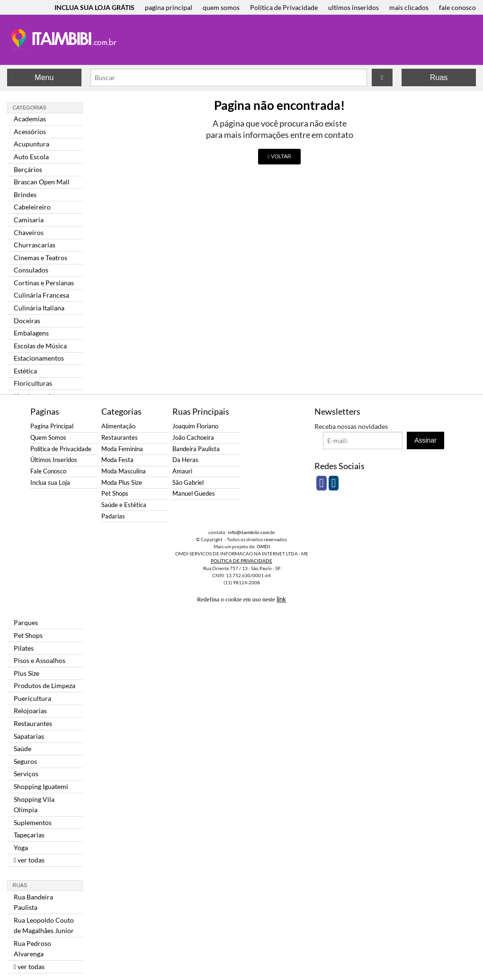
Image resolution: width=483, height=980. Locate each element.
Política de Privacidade (284, 7)
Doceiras (27, 321)
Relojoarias (30, 711)
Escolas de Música (40, 346)
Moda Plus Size (122, 483)
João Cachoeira (193, 438)
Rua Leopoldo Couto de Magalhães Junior (44, 925)
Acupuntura (31, 144)
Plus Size (27, 673)
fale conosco (457, 7)
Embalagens (31, 333)
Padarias (113, 516)
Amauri (182, 471)
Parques (26, 622)
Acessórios (30, 132)
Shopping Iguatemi (41, 786)
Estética (25, 371)
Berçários (28, 169)
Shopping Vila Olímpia (34, 804)
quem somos (221, 7)
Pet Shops (28, 635)
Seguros (25, 761)
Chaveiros (29, 232)
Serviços (26, 774)
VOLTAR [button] (279, 156)
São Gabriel (188, 483)
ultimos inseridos (353, 7)
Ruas (439, 77)
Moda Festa (117, 460)
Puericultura (32, 698)
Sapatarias (29, 736)
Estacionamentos (39, 358)
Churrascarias (35, 245)
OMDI (263, 546)
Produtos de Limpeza (45, 685)
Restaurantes (33, 723)
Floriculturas (33, 383)
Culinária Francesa (41, 295)
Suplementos (33, 822)
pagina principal (169, 7)
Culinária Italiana (39, 308)
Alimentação (118, 426)
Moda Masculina (124, 471)
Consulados (31, 270)
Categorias (30, 108)
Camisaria (29, 220)
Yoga (21, 848)
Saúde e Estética (124, 505)
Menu (44, 77)
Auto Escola (31, 157)
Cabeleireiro (32, 207)
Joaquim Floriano (195, 426)
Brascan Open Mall (42, 182)
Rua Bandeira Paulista (33, 902)
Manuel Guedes (194, 494)
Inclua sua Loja (50, 483)
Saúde (22, 749)
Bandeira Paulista (196, 449)
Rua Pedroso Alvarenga (32, 948)
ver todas (29, 860)
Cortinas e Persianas (44, 283)
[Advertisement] (298, 41)
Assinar (425, 440)
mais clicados (409, 7)
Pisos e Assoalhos (40, 660)
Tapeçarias (29, 835)
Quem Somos (48, 438)
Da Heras (185, 460)
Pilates (24, 648)
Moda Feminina (122, 449)
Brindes (25, 195)
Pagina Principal (52, 426)
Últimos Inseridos (54, 460)
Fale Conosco (48, 471)
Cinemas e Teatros (40, 258)
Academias (30, 119)
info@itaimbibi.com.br (251, 532)
